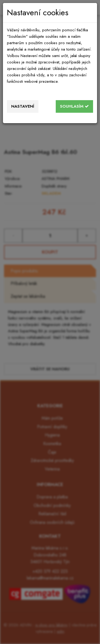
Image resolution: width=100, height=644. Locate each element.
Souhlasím (74, 106)
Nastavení (23, 106)
